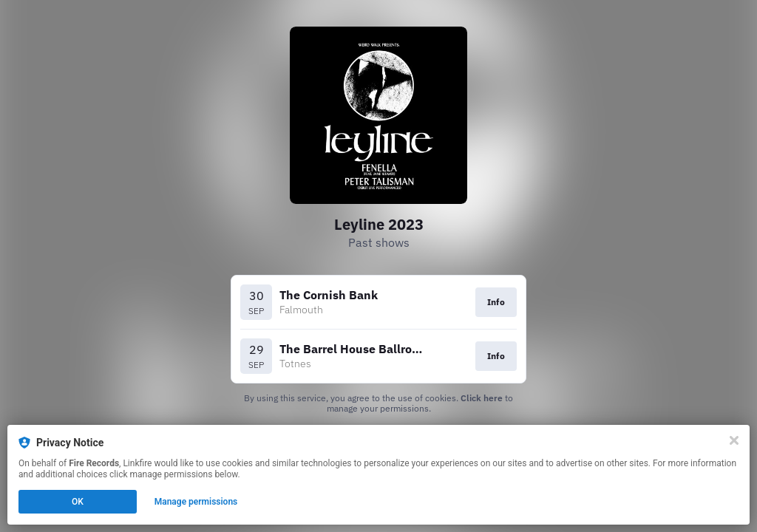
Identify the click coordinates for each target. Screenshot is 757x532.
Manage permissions (196, 502)
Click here (482, 398)
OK (78, 502)
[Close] (734, 440)
